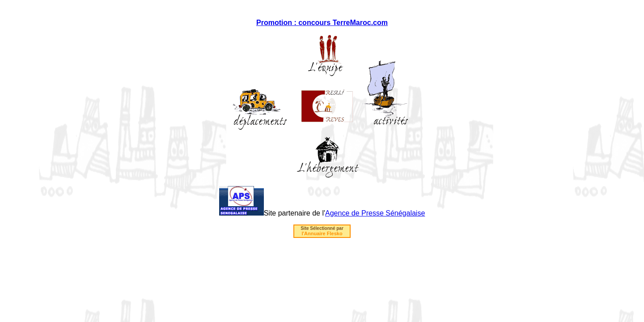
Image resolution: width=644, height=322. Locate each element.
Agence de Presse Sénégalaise (375, 213)
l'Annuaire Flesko (322, 233)
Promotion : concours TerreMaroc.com (322, 23)
